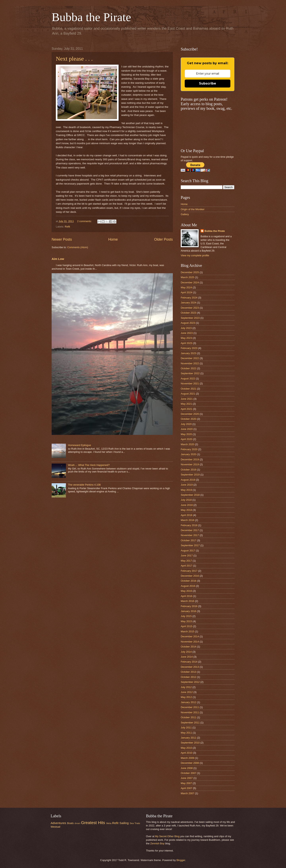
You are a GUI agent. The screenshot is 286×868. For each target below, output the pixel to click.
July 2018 (186, 500)
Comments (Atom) (78, 247)
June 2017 (187, 556)
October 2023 (188, 313)
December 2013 (190, 667)
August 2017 (188, 551)
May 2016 (186, 591)
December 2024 (190, 282)
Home (113, 239)
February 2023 (189, 348)
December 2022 (190, 358)
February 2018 (189, 525)
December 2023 (190, 308)
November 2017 (190, 535)
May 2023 (186, 338)
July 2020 (186, 424)
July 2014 (186, 652)
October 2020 (188, 419)
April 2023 (186, 343)
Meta (109, 823)
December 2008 (190, 763)
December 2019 (190, 459)
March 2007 (187, 793)
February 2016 (189, 606)
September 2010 (190, 743)
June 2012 (187, 692)
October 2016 (188, 581)
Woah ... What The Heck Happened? (89, 465)
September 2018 (190, 495)
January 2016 (188, 611)
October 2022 (188, 368)
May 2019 (186, 490)
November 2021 (190, 383)
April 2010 (186, 753)
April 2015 (186, 626)
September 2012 (190, 682)
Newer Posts (62, 239)
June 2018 (187, 505)
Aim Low (58, 259)
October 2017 (188, 540)
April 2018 (186, 515)
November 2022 (190, 363)
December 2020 (190, 414)
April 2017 (186, 566)
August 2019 (188, 480)
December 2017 (190, 530)
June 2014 (187, 657)
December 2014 (190, 636)
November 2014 (190, 642)
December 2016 (190, 576)
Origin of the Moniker (193, 209)
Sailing (124, 823)
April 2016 (186, 596)
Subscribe (208, 83)
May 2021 (186, 404)
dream (77, 823)
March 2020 (187, 444)
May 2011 (186, 733)
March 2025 (187, 277)
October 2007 (188, 773)
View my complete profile (195, 255)
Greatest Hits (93, 823)
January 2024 (188, 303)
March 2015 (187, 631)
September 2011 (190, 723)
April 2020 (186, 439)
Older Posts (163, 239)
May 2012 (186, 697)
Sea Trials (135, 823)
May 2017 (186, 561)
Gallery (185, 214)
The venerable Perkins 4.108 (84, 485)
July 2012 (186, 687)
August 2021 (188, 394)
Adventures (58, 823)
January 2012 (188, 702)
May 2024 (186, 287)
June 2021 (187, 399)
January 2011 (188, 738)
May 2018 (186, 510)
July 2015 (186, 616)
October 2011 (188, 717)
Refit (67, 227)
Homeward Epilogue (79, 445)
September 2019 (190, 475)
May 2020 (186, 434)
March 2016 (187, 601)
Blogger (181, 860)
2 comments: (85, 221)
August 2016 (188, 586)
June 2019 (187, 485)
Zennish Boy (157, 843)
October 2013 (188, 672)
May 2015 (186, 621)
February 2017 (189, 571)
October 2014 (188, 647)
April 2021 (186, 409)
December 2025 (190, 272)
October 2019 (188, 470)
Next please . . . (74, 59)
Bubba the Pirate (91, 17)
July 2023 (186, 328)
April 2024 (186, 292)
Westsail (55, 827)
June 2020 (187, 429)
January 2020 (188, 454)
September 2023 (190, 318)
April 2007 (186, 788)
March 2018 (187, 520)
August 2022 (188, 379)
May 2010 (186, 748)
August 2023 (188, 323)
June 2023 (187, 333)
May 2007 (186, 783)
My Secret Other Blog (167, 836)
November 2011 (190, 712)
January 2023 (188, 353)
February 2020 (189, 449)
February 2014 (189, 662)
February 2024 (189, 298)
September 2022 (190, 373)
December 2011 (190, 707)
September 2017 (190, 545)
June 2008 (187, 768)
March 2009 (187, 758)
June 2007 (187, 778)
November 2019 (190, 464)
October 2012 (188, 677)
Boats (70, 823)
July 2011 (186, 728)
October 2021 (188, 389)
